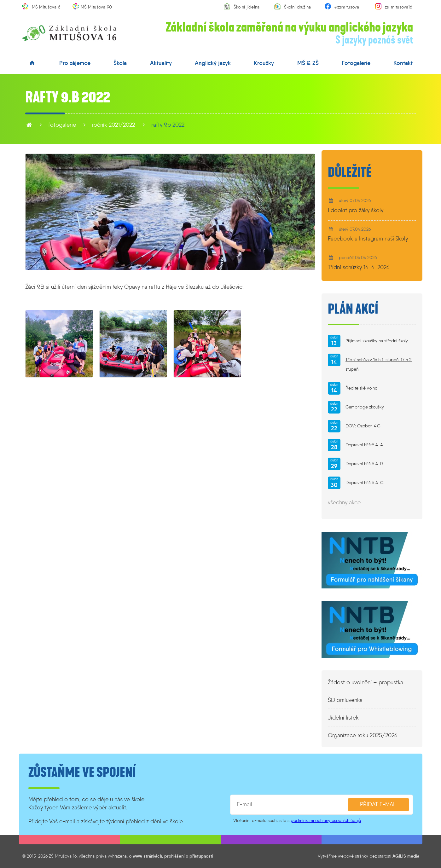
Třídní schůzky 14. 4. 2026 (359, 267)
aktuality (161, 63)
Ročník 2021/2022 (113, 125)
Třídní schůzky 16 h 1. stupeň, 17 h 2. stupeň (379, 365)
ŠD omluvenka (345, 700)
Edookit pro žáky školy (356, 210)
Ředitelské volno (361, 388)
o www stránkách (145, 856)
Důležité (350, 172)
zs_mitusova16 (399, 7)
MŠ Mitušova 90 (96, 7)
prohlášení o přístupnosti (189, 856)
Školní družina (298, 7)
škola (120, 63)
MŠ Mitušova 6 (46, 7)
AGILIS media (406, 856)
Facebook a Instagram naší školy (368, 239)
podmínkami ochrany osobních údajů (326, 820)
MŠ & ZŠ (308, 63)
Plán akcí (353, 309)
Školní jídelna (247, 7)
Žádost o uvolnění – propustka (366, 682)
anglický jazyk (213, 63)
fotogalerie (356, 63)
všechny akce (344, 502)
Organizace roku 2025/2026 (363, 735)
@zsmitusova (347, 7)
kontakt (403, 63)
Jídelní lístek (343, 718)
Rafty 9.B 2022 (168, 125)
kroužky (264, 63)
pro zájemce (75, 63)
